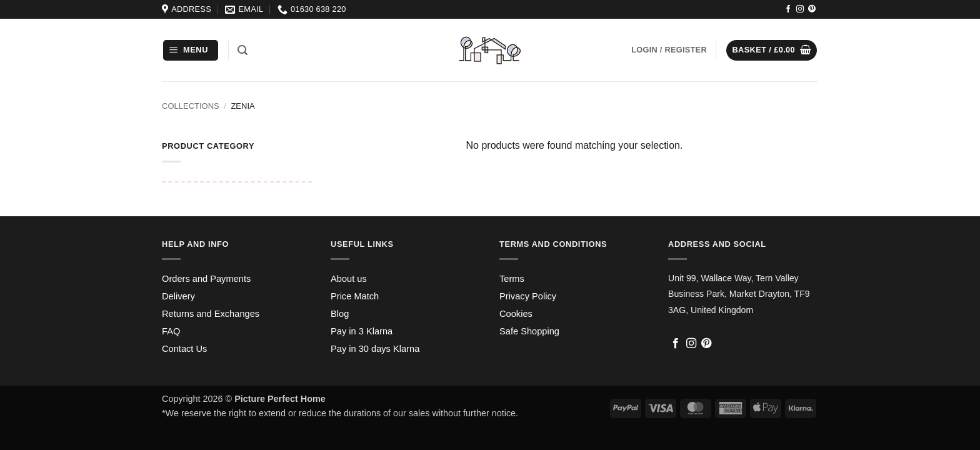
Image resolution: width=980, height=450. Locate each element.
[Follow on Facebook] (788, 9)
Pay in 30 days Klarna (375, 349)
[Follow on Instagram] (800, 9)
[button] (191, 50)
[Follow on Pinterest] (812, 9)
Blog (340, 314)
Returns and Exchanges (211, 314)
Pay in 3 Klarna (362, 331)
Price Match (355, 296)
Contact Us (184, 349)
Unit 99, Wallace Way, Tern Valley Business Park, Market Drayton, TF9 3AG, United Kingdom (739, 294)
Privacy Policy (528, 296)
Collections (191, 106)
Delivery (178, 296)
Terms (512, 279)
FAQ (171, 331)
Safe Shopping (529, 331)
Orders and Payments (206, 279)
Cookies (516, 314)
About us (349, 279)
